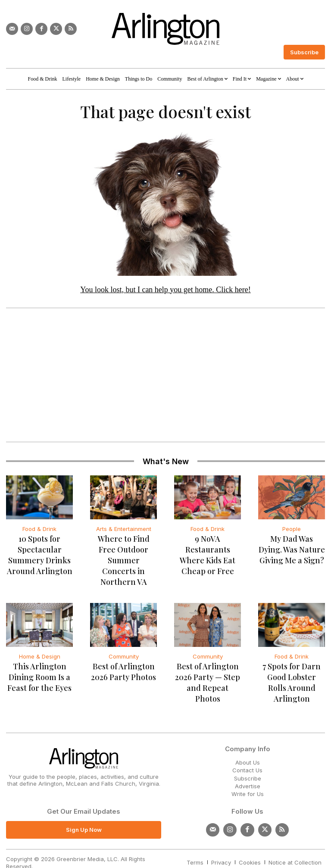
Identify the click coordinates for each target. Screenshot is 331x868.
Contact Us (247, 752)
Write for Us (248, 775)
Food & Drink (39, 531)
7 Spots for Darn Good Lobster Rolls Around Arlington (292, 669)
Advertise (248, 767)
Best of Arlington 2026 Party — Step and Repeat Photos (208, 669)
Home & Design (40, 648)
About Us (248, 743)
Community (124, 648)
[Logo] (165, 29)
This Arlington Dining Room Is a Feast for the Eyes (40, 669)
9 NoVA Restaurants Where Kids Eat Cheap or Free (208, 552)
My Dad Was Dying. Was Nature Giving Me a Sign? (292, 552)
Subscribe (248, 759)
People (292, 531)
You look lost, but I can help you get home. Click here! (165, 292)
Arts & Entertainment (124, 531)
